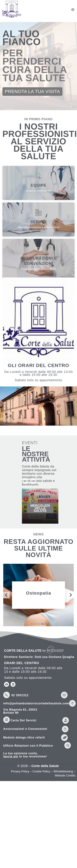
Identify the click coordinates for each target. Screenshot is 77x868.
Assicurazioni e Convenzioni (25, 729)
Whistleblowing (63, 771)
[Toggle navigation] (73, 10)
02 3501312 (20, 695)
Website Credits (65, 776)
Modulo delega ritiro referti (24, 737)
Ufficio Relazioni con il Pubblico (28, 746)
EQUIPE (39, 185)
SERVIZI (38, 222)
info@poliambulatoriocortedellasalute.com (36, 703)
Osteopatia (39, 593)
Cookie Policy (41, 771)
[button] (32, 92)
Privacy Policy (20, 771)
